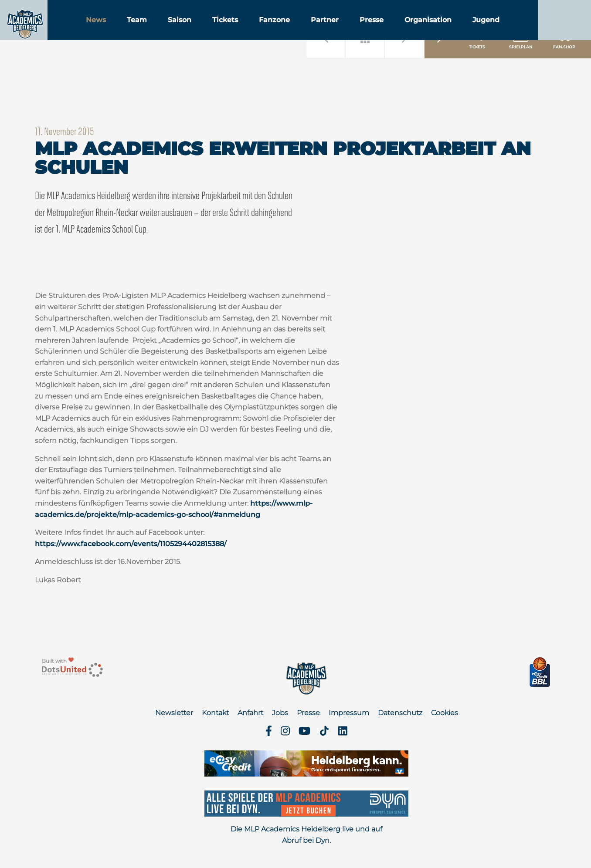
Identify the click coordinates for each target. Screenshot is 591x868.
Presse (416, 30)
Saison (224, 30)
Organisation (472, 30)
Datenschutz (400, 713)
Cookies (445, 713)
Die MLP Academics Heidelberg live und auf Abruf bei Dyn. (306, 835)
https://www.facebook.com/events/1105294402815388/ (131, 544)
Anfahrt (250, 713)
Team (181, 30)
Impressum (349, 713)
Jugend (530, 30)
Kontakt (215, 713)
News (140, 30)
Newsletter (174, 713)
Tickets (269, 30)
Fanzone (318, 30)
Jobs (280, 713)
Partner (369, 30)
